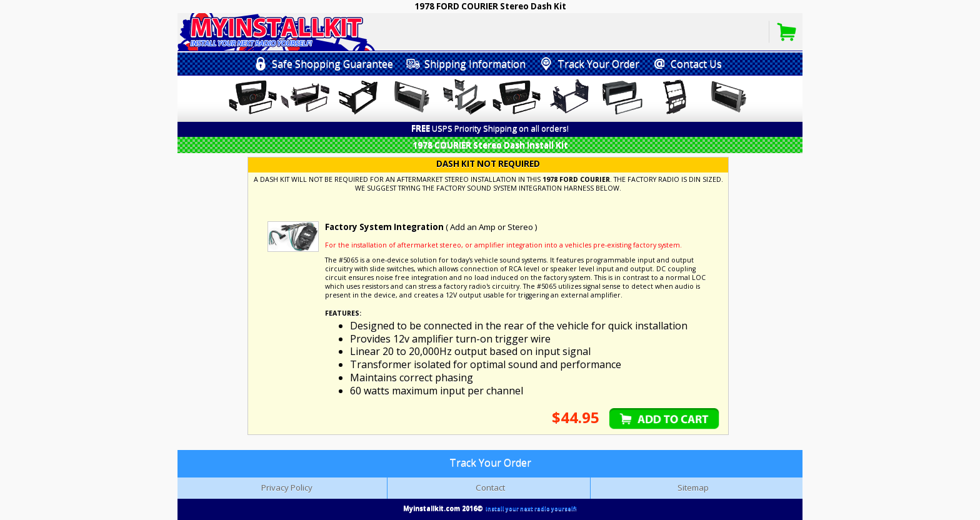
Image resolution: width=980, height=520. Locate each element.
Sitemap (693, 487)
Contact (490, 487)
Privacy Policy (287, 487)
